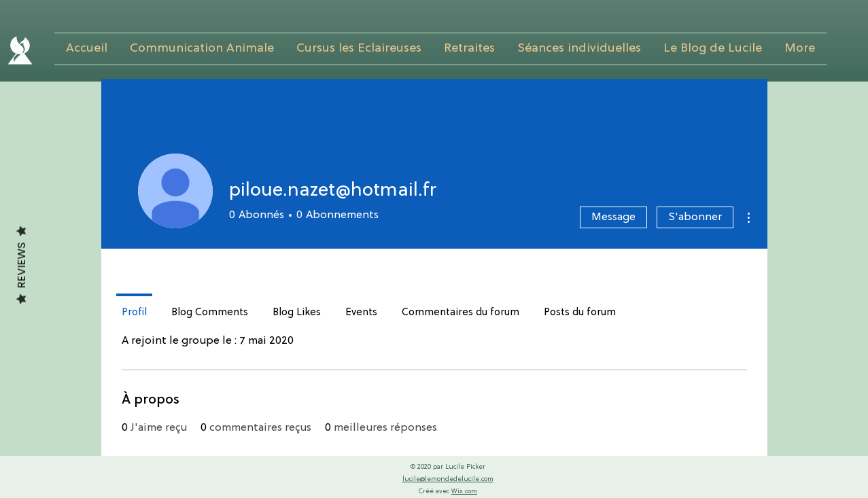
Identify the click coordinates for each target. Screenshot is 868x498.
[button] (202, 49)
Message (613, 217)
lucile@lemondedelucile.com (448, 479)
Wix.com (464, 492)
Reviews (21, 265)
